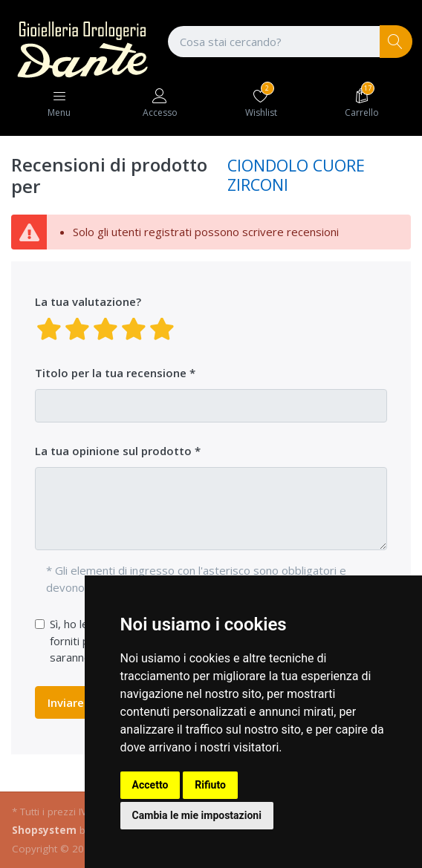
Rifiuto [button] (210, 785)
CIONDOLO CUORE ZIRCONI (296, 175)
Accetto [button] (150, 785)
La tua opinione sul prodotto (113, 451)
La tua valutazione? (88, 301)
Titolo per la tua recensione (111, 373)
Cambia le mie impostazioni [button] (197, 815)
